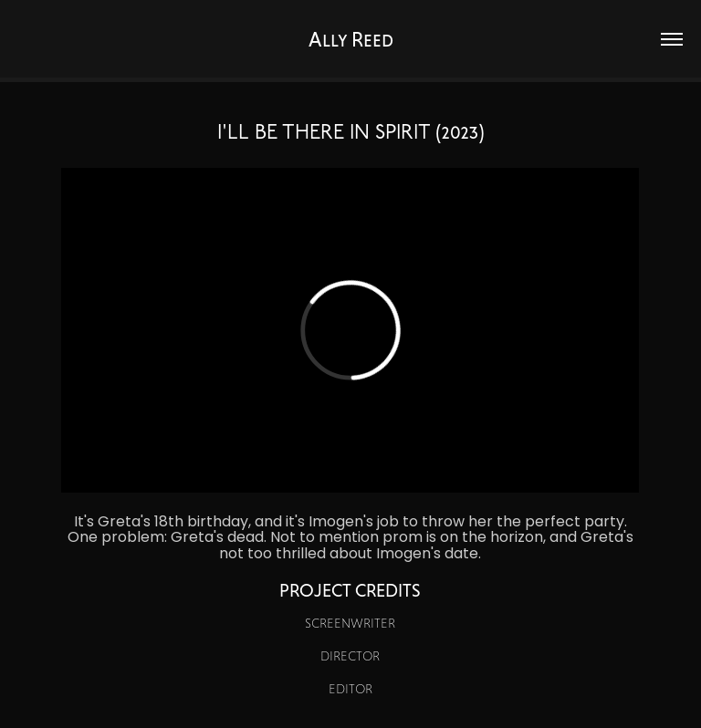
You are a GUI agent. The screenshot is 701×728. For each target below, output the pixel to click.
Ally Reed (351, 39)
